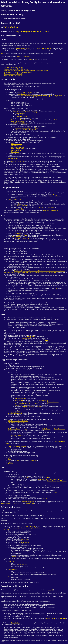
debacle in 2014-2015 (18, 161)
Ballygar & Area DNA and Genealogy (12, 503)
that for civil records (53, 402)
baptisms (26, 407)
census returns (16, 237)
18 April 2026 (40, 207)
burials (39, 407)
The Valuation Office (14, 429)
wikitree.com (12, 562)
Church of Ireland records (15, 413)
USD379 (55, 492)
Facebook (59, 196)
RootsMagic (16, 528)
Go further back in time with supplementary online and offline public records (26, 71)
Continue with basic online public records (16, 69)
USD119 (45, 499)
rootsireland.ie (19, 400)
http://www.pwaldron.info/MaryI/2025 (33, 31)
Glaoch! (3, 53)
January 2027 (51, 207)
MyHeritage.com (42, 479)
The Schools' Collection (25, 92)
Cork (9, 459)
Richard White (15, 623)
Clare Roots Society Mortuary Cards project (26, 112)
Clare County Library (21, 117)
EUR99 (47, 478)
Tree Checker (15, 557)
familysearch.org (13, 570)
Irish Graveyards (16, 145)
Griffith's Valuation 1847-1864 (16, 423)
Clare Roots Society (21, 113)
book (56, 120)
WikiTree (50, 196)
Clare (19, 411)
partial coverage (44, 400)
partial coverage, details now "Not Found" (27, 403)
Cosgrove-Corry (51, 618)
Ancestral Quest (30, 526)
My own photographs (17, 435)
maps (20, 235)
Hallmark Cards (25, 338)
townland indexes (17, 233)
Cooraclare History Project (24, 56)
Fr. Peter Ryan (62, 618)
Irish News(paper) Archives (23, 128)
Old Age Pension (31, 337)
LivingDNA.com (61, 481)
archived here (33, 461)
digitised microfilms (21, 399)
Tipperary (11, 462)
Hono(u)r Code (23, 565)
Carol (56, 288)
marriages (31, 407)
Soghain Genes (29, 503)
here (37, 128)
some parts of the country (51, 210)
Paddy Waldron (11, 27)
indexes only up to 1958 (15, 199)
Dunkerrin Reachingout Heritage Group (23, 120)
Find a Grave (15, 152)
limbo (46, 340)
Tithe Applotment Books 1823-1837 (18, 421)
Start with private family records (13, 67)
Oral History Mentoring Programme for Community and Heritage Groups (41, 96)
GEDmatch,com (51, 481)
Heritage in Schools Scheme (22, 48)
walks (30, 60)
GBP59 (27, 478)
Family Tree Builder (34, 528)
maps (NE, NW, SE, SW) (22, 238)
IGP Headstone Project (18, 147)
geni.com (10, 576)
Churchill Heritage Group (19, 121)
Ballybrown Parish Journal (21, 123)
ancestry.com (19, 405)
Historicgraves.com (17, 144)
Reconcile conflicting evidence (13, 75)
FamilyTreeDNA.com (54, 479)
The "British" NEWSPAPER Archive (25, 129)
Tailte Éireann (46, 429)
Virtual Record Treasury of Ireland (17, 446)
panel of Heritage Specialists (45, 48)
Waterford (11, 464)
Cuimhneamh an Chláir (25, 94)
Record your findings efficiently (13, 74)
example (51, 590)
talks (36, 60)
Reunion (24, 528)
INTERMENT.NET (17, 150)
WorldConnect (25, 542)
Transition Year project (28, 502)
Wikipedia (7, 529)
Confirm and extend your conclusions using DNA (18, 72)
